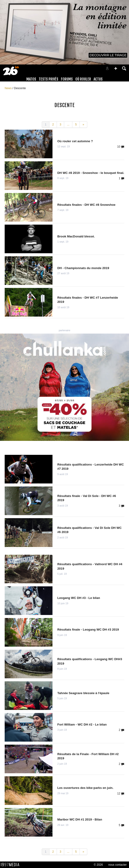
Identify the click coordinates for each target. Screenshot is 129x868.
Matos (31, 79)
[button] (116, 68)
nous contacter (117, 865)
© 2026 (98, 865)
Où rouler (83, 79)
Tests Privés (49, 79)
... (68, 125)
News (9, 88)
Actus (98, 79)
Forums (67, 79)
